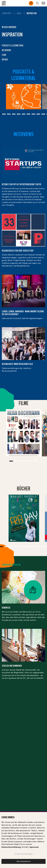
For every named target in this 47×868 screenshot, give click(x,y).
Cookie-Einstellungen (24, 854)
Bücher (5, 60)
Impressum (34, 847)
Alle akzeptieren (24, 861)
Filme (4, 55)
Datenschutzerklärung (11, 847)
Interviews (6, 50)
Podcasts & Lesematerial (13, 45)
